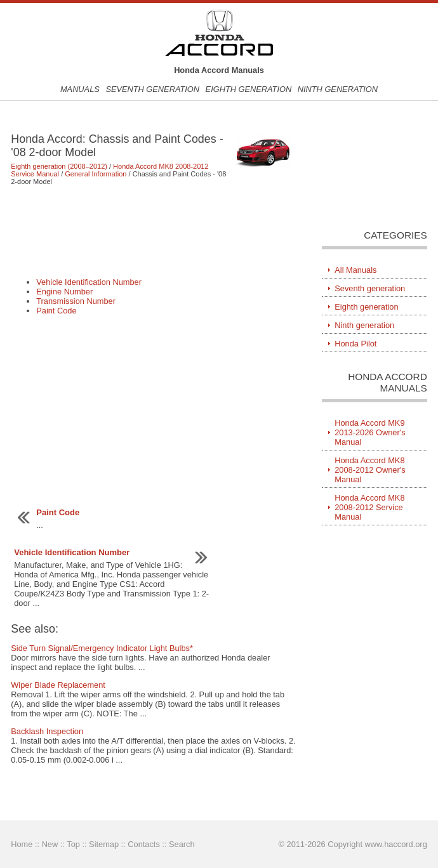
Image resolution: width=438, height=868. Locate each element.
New (50, 844)
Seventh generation (152, 89)
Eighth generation (249, 89)
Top (73, 844)
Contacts (144, 844)
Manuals (80, 89)
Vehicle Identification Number (89, 282)
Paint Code (56, 311)
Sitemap (104, 844)
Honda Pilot (355, 344)
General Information (96, 174)
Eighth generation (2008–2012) (59, 166)
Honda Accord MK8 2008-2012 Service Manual (369, 507)
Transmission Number (76, 301)
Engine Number (64, 292)
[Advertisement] (154, 231)
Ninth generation (338, 89)
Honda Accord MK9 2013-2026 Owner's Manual (370, 432)
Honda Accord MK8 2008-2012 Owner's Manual (370, 470)
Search (182, 844)
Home (22, 844)
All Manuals (355, 270)
